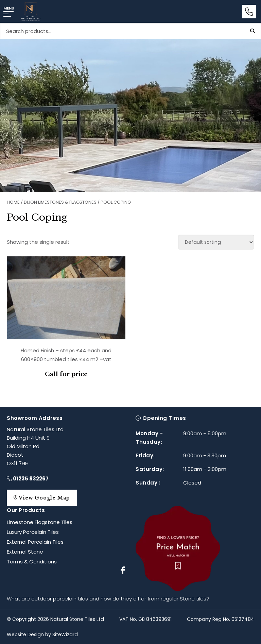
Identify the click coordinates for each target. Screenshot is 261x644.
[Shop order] (216, 242)
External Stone (25, 552)
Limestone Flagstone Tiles (40, 522)
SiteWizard (65, 634)
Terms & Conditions (32, 562)
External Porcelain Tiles (35, 542)
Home (13, 202)
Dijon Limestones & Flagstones (60, 202)
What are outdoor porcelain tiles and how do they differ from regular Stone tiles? (108, 599)
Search (253, 31)
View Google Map (45, 498)
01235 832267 (28, 479)
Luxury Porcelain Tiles (33, 532)
